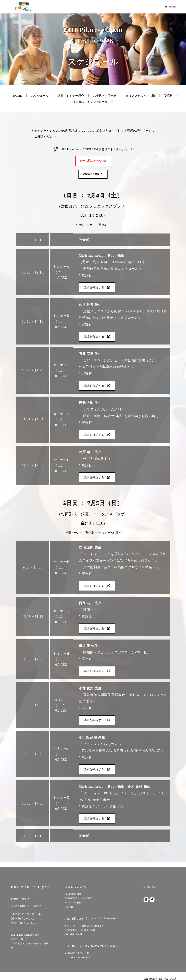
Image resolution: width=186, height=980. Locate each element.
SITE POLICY (150, 976)
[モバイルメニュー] (171, 7)
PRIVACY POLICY (168, 976)
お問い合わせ (20, 896)
